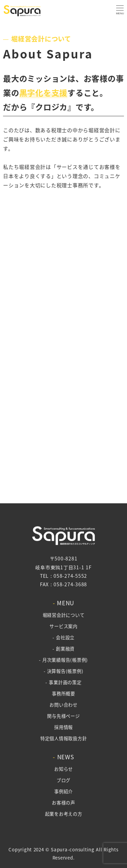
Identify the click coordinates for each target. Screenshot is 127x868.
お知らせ (63, 769)
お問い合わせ (63, 705)
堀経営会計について (64, 615)
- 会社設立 (63, 637)
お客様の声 (63, 803)
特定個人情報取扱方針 (64, 738)
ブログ (63, 780)
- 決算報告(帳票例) (64, 671)
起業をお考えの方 (64, 814)
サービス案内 (63, 626)
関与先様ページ (63, 716)
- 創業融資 (63, 649)
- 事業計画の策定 (63, 682)
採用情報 (63, 727)
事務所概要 (63, 693)
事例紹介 (63, 791)
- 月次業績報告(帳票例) (63, 660)
